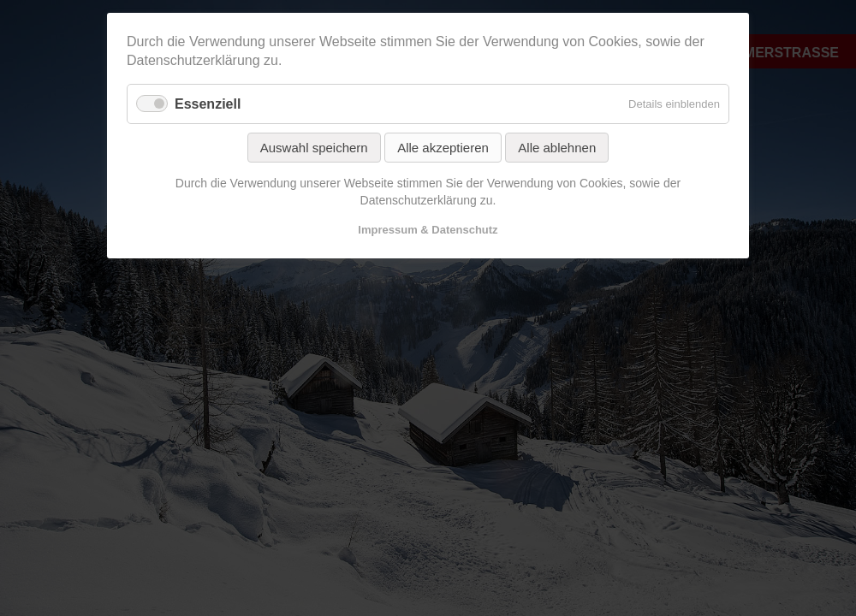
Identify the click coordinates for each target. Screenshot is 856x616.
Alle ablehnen (557, 148)
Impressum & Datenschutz (428, 230)
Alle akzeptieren (443, 148)
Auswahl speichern (314, 148)
